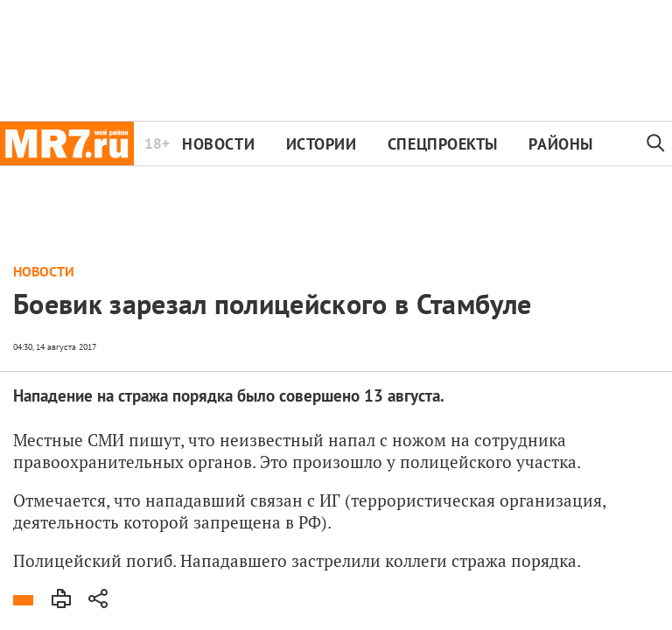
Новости (218, 144)
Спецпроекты (443, 144)
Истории (322, 144)
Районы (560, 144)
